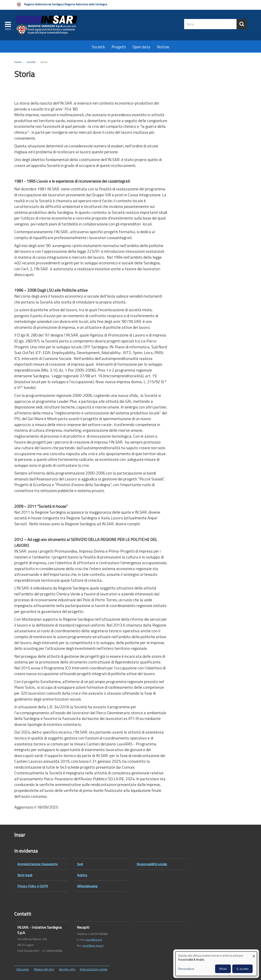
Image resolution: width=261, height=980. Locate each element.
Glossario (23, 969)
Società (98, 47)
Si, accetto (242, 969)
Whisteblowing (87, 886)
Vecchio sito (67, 969)
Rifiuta (223, 969)
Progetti (119, 47)
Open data (141, 47)
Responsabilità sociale (152, 864)
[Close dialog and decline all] (254, 954)
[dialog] (216, 964)
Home (18, 62)
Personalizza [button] (186, 969)
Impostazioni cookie (94, 969)
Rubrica (82, 875)
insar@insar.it (93, 940)
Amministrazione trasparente (38, 864)
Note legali (25, 875)
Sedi (80, 864)
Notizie (163, 47)
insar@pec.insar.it (93, 946)
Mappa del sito (44, 969)
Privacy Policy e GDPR (33, 886)
